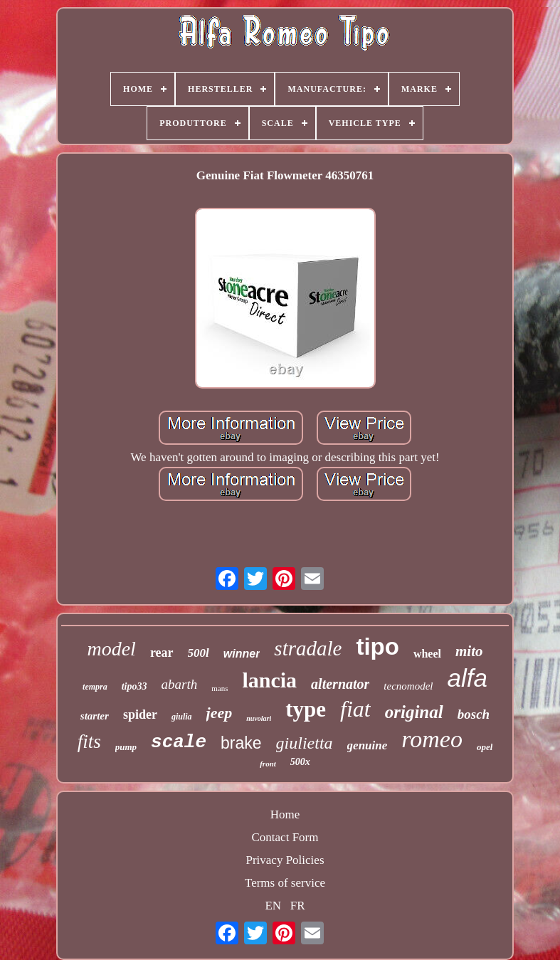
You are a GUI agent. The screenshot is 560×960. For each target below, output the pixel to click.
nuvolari (259, 718)
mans (220, 688)
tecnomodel (408, 686)
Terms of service (285, 883)
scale (179, 742)
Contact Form (285, 837)
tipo (377, 647)
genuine (368, 745)
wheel (427, 654)
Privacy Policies (285, 860)
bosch (474, 714)
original (414, 712)
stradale (308, 648)
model (111, 649)
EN (273, 906)
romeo (432, 739)
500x (300, 762)
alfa (467, 678)
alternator (340, 684)
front (268, 764)
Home (285, 814)
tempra (95, 687)
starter (95, 716)
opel (485, 747)
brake (241, 743)
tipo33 (134, 686)
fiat (355, 709)
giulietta (305, 743)
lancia (269, 680)
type (306, 709)
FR (298, 906)
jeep (220, 713)
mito (469, 651)
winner (242, 654)
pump (126, 747)
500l (199, 653)
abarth (180, 684)
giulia (182, 717)
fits (89, 742)
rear (162, 653)
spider (140, 714)
